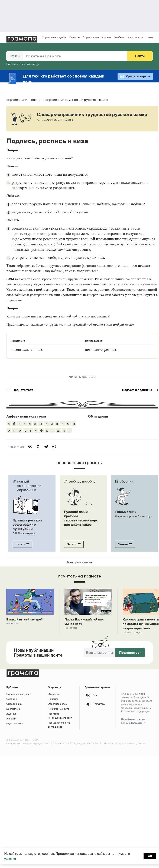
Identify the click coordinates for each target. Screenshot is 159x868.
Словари (74, 37)
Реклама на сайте (58, 710)
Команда (53, 700)
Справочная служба (54, 37)
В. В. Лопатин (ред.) (24, 534)
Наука (138, 634)
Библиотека (13, 710)
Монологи (12, 624)
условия (11, 858)
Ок (150, 856)
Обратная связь (57, 705)
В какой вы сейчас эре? (26, 620)
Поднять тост (21, 390)
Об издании (98, 417)
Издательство (136, 37)
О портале (54, 695)
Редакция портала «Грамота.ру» (133, 517)
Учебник (119, 37)
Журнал (107, 37)
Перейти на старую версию (134, 723)
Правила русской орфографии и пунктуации (27, 525)
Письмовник (126, 512)
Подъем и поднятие (139, 390)
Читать (22, 544)
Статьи (127, 634)
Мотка (142, 745)
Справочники (91, 37)
